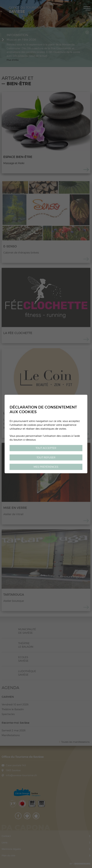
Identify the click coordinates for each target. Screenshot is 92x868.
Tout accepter (46, 448)
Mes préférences (46, 467)
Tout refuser (46, 457)
